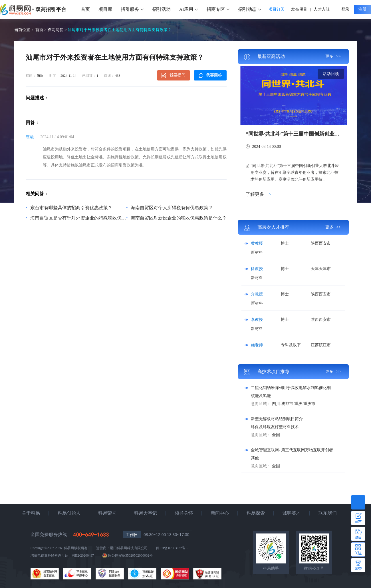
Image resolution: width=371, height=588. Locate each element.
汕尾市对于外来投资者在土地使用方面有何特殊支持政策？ (120, 30)
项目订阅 (277, 9)
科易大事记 (146, 513)
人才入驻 (322, 9)
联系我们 (328, 513)
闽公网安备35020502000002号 (130, 555)
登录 (345, 9)
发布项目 (299, 9)
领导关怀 (184, 513)
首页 (85, 9)
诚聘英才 (292, 513)
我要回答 (210, 75)
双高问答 (55, 30)
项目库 (105, 9)
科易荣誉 (107, 513)
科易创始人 (69, 513)
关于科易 (31, 513)
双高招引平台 (51, 9)
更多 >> (333, 56)
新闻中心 (220, 513)
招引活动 (162, 9)
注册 (362, 9)
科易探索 (256, 513)
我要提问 (174, 75)
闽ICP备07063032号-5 (172, 548)
